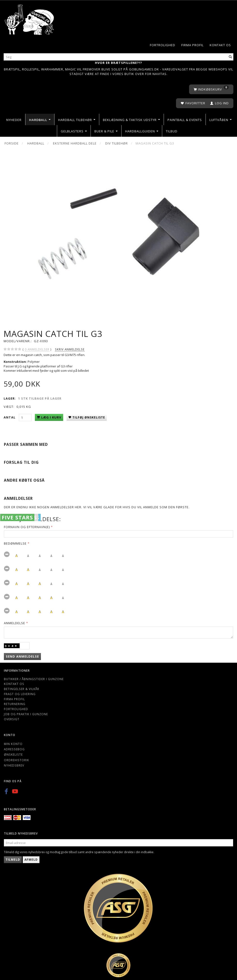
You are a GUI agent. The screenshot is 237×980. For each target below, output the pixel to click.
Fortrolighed (163, 45)
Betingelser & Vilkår (22, 689)
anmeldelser (37, 349)
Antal (10, 417)
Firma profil (192, 45)
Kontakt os (220, 45)
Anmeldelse (15, 623)
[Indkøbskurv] (211, 89)
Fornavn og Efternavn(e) (27, 527)
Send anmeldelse (22, 656)
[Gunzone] (30, 18)
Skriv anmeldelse (70, 349)
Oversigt (12, 719)
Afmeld (31, 860)
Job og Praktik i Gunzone (26, 714)
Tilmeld (13, 860)
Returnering (15, 704)
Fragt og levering (20, 694)
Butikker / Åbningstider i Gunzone (34, 679)
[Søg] (230, 57)
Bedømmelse (15, 543)
